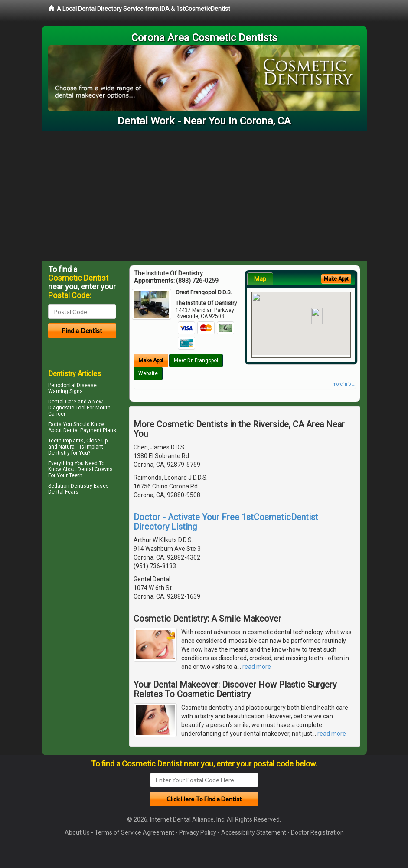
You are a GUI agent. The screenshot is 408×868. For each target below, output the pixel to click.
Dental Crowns (95, 469)
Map (260, 279)
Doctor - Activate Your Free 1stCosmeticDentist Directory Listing (226, 522)
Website (148, 373)
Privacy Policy (198, 832)
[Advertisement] (204, 196)
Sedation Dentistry (70, 486)
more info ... (344, 384)
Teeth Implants (66, 441)
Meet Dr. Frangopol (196, 360)
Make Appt (151, 360)
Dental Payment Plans (90, 430)
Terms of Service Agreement (134, 832)
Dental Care (62, 402)
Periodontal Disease (72, 385)
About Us (77, 832)
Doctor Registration (317, 832)
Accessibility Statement (254, 832)
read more (257, 667)
